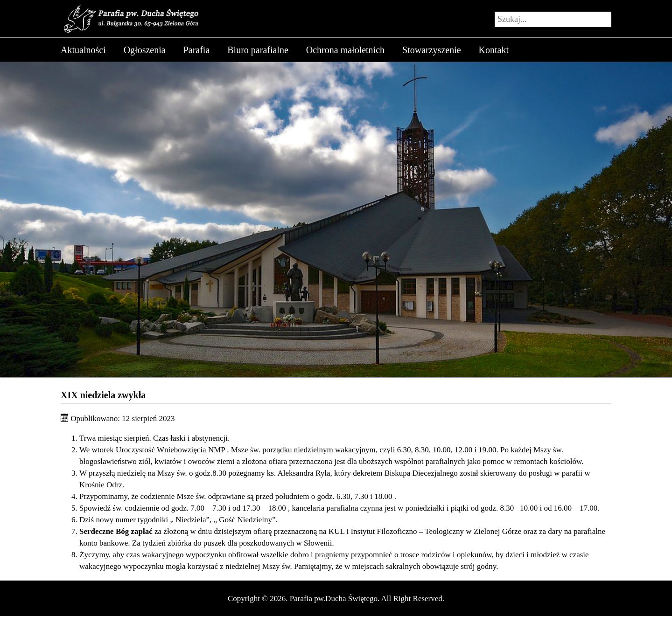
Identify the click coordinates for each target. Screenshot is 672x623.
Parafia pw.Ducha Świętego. (335, 599)
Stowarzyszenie (432, 50)
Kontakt (494, 50)
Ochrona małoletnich (345, 50)
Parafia (197, 50)
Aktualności (83, 50)
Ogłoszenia (145, 50)
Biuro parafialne (258, 50)
